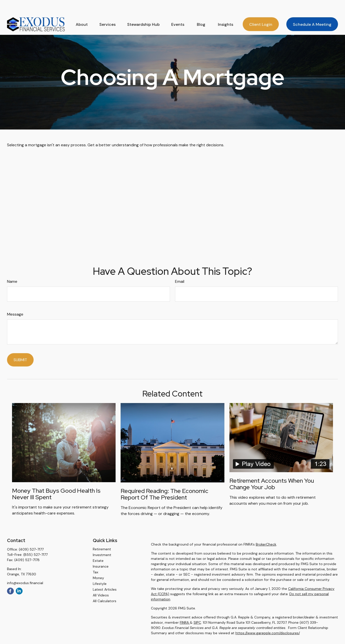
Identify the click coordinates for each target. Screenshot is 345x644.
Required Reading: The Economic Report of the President (164, 494)
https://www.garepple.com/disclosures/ (267, 633)
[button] (82, 11)
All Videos (101, 595)
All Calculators (105, 601)
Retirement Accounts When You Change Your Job (272, 484)
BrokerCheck (266, 544)
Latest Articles (105, 589)
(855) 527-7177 (35, 555)
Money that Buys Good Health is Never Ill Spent (56, 494)
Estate (98, 561)
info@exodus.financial (25, 583)
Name (12, 281)
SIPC (197, 622)
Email (180, 281)
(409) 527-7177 (31, 549)
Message (15, 314)
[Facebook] (10, 591)
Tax (96, 572)
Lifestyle (100, 584)
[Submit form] (20, 360)
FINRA (185, 622)
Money (98, 578)
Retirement (102, 549)
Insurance (101, 566)
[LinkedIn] (19, 591)
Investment (102, 555)
